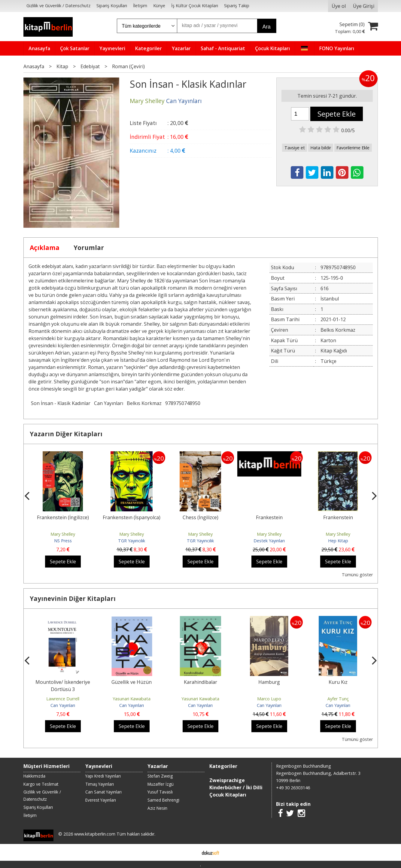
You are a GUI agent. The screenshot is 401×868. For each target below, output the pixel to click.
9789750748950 (183, 403)
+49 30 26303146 (293, 788)
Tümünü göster (357, 575)
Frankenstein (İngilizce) (63, 517)
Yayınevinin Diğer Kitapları (73, 598)
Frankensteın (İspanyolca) (132, 517)
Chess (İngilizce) (201, 517)
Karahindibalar (201, 682)
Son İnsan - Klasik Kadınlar (61, 403)
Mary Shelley (63, 534)
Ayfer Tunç (338, 699)
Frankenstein (338, 517)
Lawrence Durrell (63, 699)
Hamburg (269, 682)
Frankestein (269, 517)
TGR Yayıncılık (132, 541)
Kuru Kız (338, 682)
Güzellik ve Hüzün (132, 682)
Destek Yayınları (269, 541)
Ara (267, 27)
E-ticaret (191, 852)
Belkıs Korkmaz (144, 403)
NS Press (63, 541)
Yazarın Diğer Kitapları (66, 434)
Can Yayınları (109, 403)
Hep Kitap (338, 541)
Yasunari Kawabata (132, 699)
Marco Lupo (269, 699)
